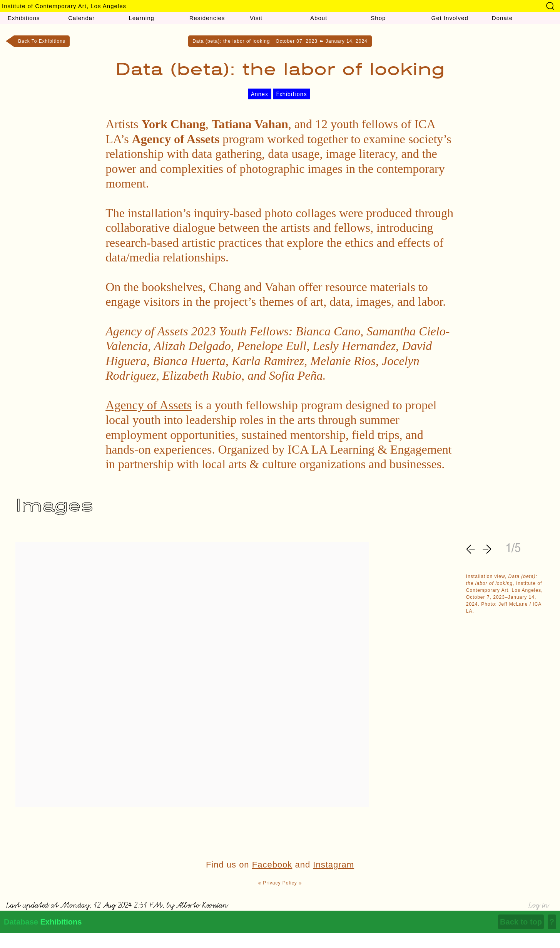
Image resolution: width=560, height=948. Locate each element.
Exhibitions (24, 18)
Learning (141, 18)
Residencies (207, 18)
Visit (256, 18)
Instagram (333, 865)
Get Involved (450, 18)
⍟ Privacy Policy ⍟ (280, 883)
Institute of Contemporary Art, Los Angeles (64, 6)
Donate (502, 18)
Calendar (81, 18)
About (319, 18)
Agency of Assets (149, 405)
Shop (378, 18)
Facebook (272, 865)
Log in (538, 904)
